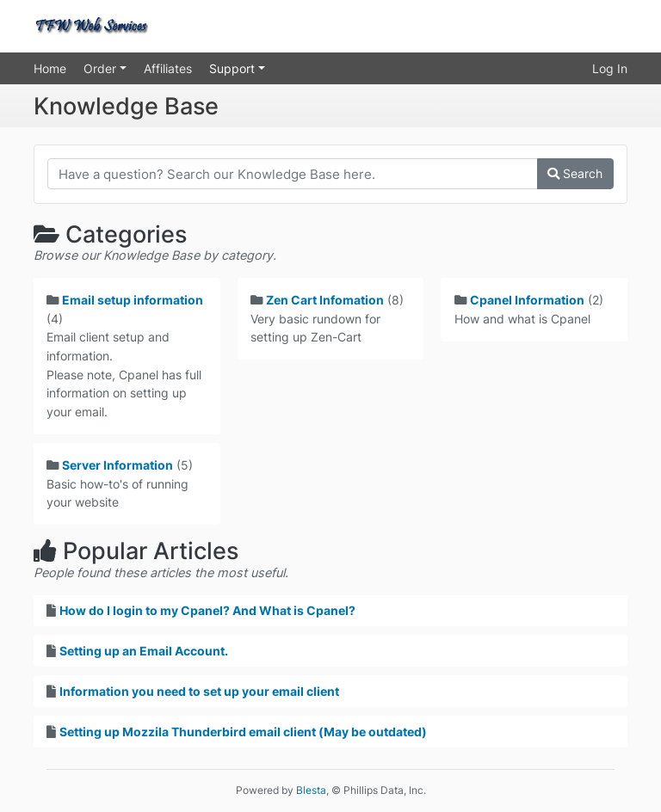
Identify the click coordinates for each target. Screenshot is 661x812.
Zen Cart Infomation (325, 300)
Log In (610, 68)
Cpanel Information (527, 300)
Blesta (311, 790)
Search (575, 173)
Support (234, 68)
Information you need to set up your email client (199, 691)
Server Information (117, 465)
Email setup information (133, 300)
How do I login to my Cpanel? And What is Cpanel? (207, 610)
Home (50, 68)
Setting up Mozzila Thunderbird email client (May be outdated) (243, 732)
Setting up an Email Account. (144, 651)
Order (102, 68)
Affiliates (168, 68)
